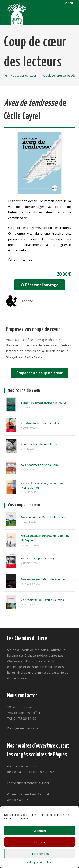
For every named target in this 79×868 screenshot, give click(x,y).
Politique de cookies (39, 862)
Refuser (40, 842)
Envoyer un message (23, 728)
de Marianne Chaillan (41, 423)
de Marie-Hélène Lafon (45, 517)
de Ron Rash (44, 579)
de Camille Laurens (42, 600)
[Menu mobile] (67, 3)
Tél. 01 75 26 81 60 (22, 718)
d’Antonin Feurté (44, 403)
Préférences (40, 854)
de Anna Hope (40, 465)
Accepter (39, 831)
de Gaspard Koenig (38, 558)
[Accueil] (5, 75)
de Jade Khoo (39, 444)
